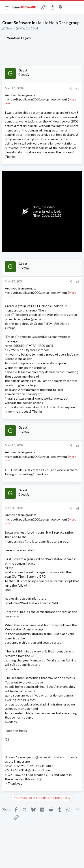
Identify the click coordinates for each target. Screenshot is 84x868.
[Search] (78, 8)
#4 (77, 508)
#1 (77, 88)
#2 (77, 282)
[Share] (71, 88)
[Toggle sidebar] (69, 8)
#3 (77, 446)
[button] (7, 8)
